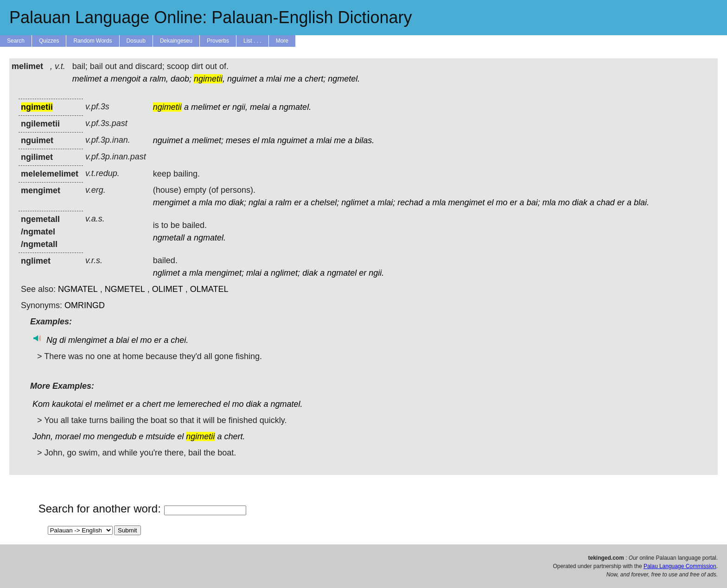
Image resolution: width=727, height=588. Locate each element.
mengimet (171, 202)
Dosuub (136, 41)
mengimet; (224, 273)
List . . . (252, 41)
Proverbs (218, 41)
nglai (257, 202)
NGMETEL (125, 289)
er (226, 107)
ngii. (376, 273)
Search (16, 41)
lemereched (199, 404)
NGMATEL (78, 289)
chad (606, 202)
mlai (274, 79)
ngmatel (342, 273)
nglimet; (285, 273)
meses (238, 140)
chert (152, 404)
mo (220, 202)
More (282, 41)
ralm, (159, 79)
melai (260, 107)
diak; (237, 202)
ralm (284, 202)
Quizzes (49, 41)
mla (268, 140)
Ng (52, 340)
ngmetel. (344, 79)
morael (68, 436)
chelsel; (325, 202)
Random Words (92, 41)
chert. (234, 436)
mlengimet (87, 340)
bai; (533, 202)
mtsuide (160, 436)
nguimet (242, 79)
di (63, 340)
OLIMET (168, 289)
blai (122, 340)
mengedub (117, 436)
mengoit (126, 79)
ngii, (240, 107)
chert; (315, 79)
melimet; (208, 140)
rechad (410, 202)
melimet (87, 79)
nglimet (355, 202)
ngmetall (169, 238)
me (290, 79)
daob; (181, 79)
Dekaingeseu (176, 41)
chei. (179, 340)
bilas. (364, 140)
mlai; (386, 202)
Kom (41, 404)
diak (580, 202)
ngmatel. (295, 107)
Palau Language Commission (680, 566)
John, (43, 436)
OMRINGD (85, 305)
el (256, 140)
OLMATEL (209, 289)
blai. (641, 202)
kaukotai (67, 404)
